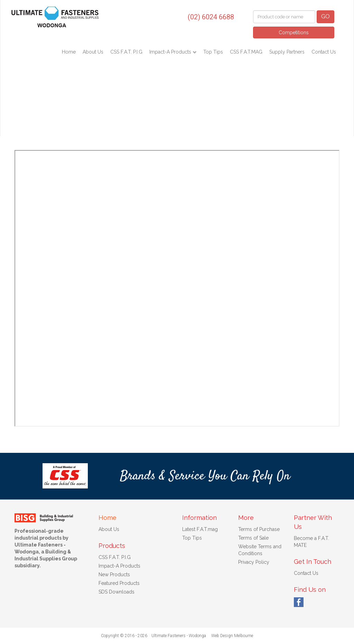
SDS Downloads (117, 592)
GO (325, 16)
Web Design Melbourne (232, 636)
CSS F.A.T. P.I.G (126, 52)
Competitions (294, 32)
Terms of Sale (253, 538)
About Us (93, 52)
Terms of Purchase (259, 529)
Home (69, 52)
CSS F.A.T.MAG (246, 52)
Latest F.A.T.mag (200, 529)
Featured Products (119, 583)
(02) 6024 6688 (211, 17)
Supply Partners (287, 52)
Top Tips (213, 52)
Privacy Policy (254, 562)
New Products (114, 575)
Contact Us (324, 52)
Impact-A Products (171, 52)
